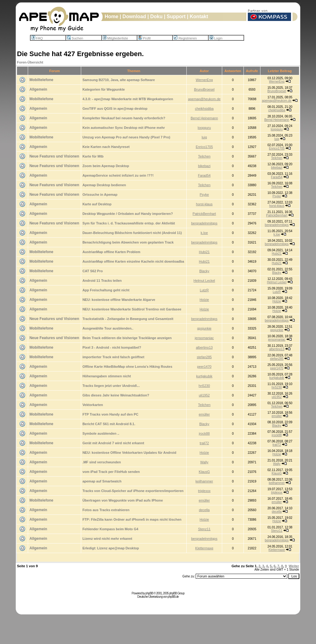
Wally (204, 462)
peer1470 (204, 367)
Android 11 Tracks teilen (102, 281)
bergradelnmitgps (204, 223)
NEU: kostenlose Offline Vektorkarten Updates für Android (129, 453)
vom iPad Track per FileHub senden (111, 472)
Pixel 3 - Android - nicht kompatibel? (112, 347)
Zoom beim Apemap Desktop (106, 166)
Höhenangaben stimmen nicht (107, 376)
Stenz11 (204, 529)
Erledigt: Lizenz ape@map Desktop (111, 548)
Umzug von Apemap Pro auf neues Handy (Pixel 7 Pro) (126, 137)
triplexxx (204, 491)
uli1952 (204, 395)
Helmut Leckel (204, 281)
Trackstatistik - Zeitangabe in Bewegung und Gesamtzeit (128, 319)
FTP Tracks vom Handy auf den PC (110, 414)
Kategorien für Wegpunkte (104, 89)
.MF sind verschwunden (102, 462)
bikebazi (204, 166)
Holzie (204, 300)
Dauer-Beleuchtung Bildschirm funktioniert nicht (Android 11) (132, 233)
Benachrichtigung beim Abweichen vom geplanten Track (128, 242)
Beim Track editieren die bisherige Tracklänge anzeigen (127, 338)
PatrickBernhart (204, 214)
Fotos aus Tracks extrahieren (106, 510)
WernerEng (204, 80)
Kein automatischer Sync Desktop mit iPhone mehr (124, 128)
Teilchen (204, 156)
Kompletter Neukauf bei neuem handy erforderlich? (124, 118)
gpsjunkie (204, 328)
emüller (204, 414)
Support (176, 16)
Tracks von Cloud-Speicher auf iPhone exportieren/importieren (133, 491)
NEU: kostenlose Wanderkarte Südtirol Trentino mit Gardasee (132, 309)
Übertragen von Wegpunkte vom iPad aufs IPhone (123, 500)
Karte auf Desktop (97, 204)
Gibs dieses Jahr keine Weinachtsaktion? (116, 395)
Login (216, 38)
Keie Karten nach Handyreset (106, 147)
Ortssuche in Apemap (100, 195)
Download (134, 16)
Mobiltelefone (41, 80)
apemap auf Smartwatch (102, 481)
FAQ (37, 38)
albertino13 (204, 347)
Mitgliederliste (115, 38)
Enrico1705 (204, 147)
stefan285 (204, 357)
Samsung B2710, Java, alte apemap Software (119, 80)
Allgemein (38, 89)
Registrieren (185, 38)
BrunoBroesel (204, 89)
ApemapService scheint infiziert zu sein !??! (118, 175)
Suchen (75, 38)
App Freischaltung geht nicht (106, 290)
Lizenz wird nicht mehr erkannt (107, 539)
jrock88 (204, 433)
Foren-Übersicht (30, 62)
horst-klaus (204, 204)
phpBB (149, 593)
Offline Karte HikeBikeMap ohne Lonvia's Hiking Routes (127, 367)
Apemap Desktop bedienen (104, 185)
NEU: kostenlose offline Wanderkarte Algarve (119, 300)
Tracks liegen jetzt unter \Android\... (111, 386)
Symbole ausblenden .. (101, 433)
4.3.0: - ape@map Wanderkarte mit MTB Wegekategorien (128, 99)
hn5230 (204, 386)
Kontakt (199, 16)
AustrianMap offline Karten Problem (111, 252)
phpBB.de (173, 597)
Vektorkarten (93, 405)
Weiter (294, 566)
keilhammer (204, 481)
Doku (156, 16)
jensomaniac (204, 338)
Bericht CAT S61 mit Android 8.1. (109, 424)
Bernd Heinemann (204, 118)
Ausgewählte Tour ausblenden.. (108, 328)
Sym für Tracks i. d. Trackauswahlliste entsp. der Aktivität (129, 223)
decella (204, 510)
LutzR (204, 290)
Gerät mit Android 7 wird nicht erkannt (113, 443)
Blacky (204, 271)
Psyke (204, 195)
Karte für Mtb (93, 156)
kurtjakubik (204, 376)
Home (111, 16)
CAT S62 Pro (93, 271)
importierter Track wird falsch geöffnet (113, 357)
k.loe (204, 233)
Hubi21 (204, 252)
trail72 (204, 443)
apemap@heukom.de (204, 99)
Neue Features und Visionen (54, 156)
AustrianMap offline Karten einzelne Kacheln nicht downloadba (133, 261)
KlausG (204, 472)
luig (204, 137)
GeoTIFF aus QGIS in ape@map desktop (115, 109)
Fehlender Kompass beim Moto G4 (110, 529)
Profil (144, 38)
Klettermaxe (204, 548)
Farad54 (204, 175)
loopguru (204, 128)
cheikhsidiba (204, 109)
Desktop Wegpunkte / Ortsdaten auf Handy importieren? (128, 214)
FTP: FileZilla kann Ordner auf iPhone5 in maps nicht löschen (132, 519)
